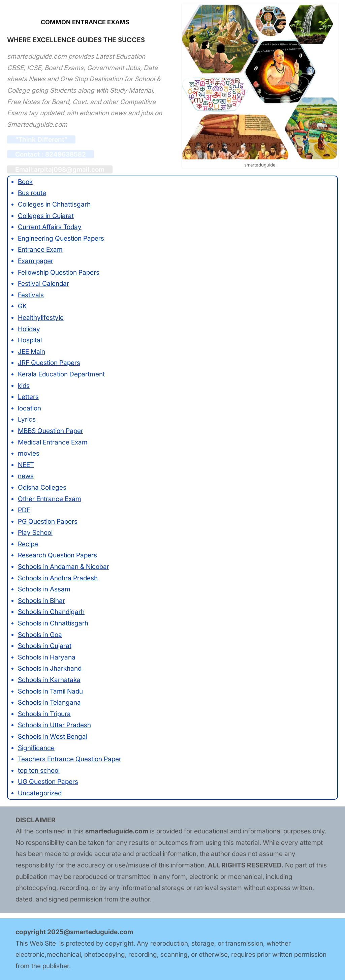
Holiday (29, 329)
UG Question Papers (48, 782)
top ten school (39, 770)
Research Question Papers (57, 555)
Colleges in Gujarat (46, 216)
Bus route (32, 193)
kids (24, 386)
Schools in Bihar (41, 601)
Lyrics (27, 419)
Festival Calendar (43, 283)
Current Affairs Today (50, 227)
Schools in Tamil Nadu (50, 691)
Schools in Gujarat (45, 646)
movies (29, 453)
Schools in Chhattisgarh (53, 623)
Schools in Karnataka (49, 680)
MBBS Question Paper (51, 431)
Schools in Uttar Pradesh (54, 725)
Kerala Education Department (61, 374)
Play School (35, 532)
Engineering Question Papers (61, 238)
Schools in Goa (40, 635)
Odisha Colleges (42, 487)
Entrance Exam (40, 249)
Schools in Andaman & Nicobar (64, 566)
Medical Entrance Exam (53, 442)
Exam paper (36, 261)
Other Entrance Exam (50, 499)
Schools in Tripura (44, 714)
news (26, 476)
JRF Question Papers (49, 363)
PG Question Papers (48, 521)
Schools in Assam (44, 589)
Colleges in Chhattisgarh (54, 204)
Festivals (31, 295)
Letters (28, 397)
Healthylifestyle (41, 317)
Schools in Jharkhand (50, 668)
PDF (24, 510)
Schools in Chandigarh (51, 612)
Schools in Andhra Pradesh (58, 578)
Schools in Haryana (47, 657)
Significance (36, 748)
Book (25, 182)
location (29, 408)
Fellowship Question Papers (59, 272)
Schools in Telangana (49, 702)
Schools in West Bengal (53, 736)
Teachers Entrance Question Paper (70, 759)
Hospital (30, 340)
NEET (26, 465)
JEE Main (32, 351)
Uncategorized (40, 793)
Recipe (28, 544)
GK (22, 306)
